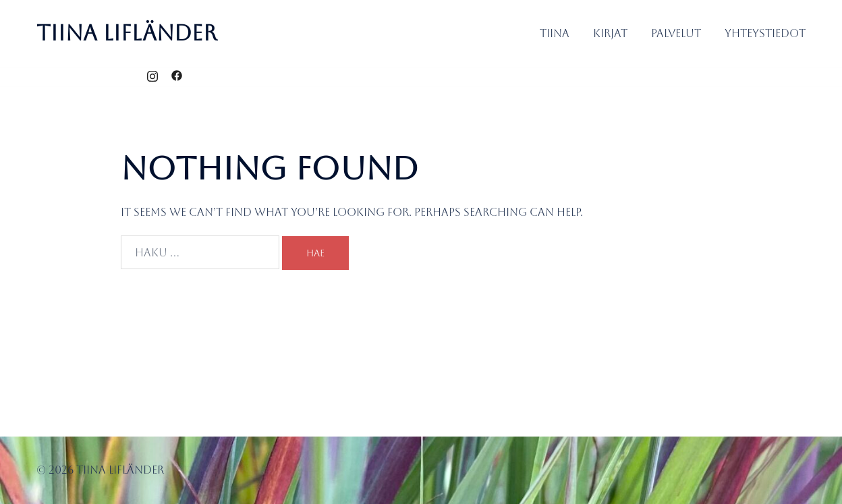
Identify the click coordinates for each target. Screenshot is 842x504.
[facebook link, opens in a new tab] (177, 76)
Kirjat (610, 33)
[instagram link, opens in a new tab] (152, 76)
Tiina (555, 33)
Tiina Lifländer (127, 33)
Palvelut (676, 33)
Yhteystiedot (765, 33)
